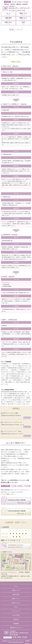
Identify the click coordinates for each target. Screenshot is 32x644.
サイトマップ (16, 611)
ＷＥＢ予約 (16, 615)
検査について (16, 599)
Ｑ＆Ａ (16, 607)
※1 (9, 197)
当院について (16, 590)
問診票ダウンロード (16, 628)
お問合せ (16, 619)
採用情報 (16, 624)
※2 (11, 241)
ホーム (16, 586)
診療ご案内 (16, 594)
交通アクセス (16, 603)
